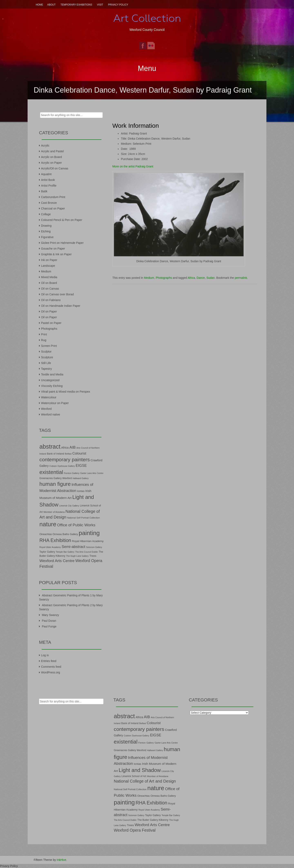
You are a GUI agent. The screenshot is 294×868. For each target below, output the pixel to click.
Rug (44, 340)
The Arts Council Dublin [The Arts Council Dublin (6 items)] (86, 552)
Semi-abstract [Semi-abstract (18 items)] (73, 547)
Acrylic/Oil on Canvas (55, 168)
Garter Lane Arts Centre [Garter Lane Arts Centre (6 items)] (92, 473)
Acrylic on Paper (51, 163)
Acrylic (45, 146)
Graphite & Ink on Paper (56, 254)
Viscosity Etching (52, 386)
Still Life (46, 363)
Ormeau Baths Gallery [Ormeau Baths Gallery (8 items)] (65, 534)
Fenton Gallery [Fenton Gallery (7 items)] (72, 473)
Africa (191, 278)
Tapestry (46, 369)
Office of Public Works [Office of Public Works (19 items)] (76, 525)
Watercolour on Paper (55, 403)
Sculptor (46, 352)
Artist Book (48, 180)
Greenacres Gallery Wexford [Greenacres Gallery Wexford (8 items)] (56, 478)
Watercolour (49, 397)
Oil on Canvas (50, 289)
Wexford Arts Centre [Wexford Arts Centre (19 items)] (57, 561)
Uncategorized (50, 380)
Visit (100, 5)
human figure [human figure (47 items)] (55, 484)
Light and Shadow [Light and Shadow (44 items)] (140, 770)
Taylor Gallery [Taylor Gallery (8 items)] (47, 552)
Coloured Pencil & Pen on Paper (62, 220)
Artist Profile (49, 186)
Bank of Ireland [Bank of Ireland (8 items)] (55, 454)
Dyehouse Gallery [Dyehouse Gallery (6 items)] (66, 466)
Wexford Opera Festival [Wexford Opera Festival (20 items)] (135, 830)
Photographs (164, 278)
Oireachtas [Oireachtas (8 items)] (46, 534)
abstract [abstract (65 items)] (50, 447)
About (51, 5)
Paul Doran (49, 621)
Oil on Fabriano (51, 300)
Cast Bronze (49, 203)
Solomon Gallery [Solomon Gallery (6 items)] (94, 547)
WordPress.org (51, 672)
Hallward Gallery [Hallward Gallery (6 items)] (81, 478)
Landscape (48, 266)
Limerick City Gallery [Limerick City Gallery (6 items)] (69, 506)
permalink (241, 278)
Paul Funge (49, 626)
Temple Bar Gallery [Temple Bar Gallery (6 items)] (65, 552)
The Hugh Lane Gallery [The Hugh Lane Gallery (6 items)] (77, 556)
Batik (44, 191)
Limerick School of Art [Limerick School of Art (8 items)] (134, 776)
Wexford (46, 409)
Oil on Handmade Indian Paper (61, 306)
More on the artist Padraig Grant (133, 166)
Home (39, 5)
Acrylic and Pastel (52, 151)
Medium (149, 278)
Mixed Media (49, 277)
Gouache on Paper (53, 249)
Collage (46, 214)
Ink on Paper (49, 260)
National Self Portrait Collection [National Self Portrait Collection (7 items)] (83, 518)
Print (44, 334)
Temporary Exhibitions (76, 5)
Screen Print (49, 346)
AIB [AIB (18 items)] (72, 447)
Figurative (47, 237)
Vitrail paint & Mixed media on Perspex (66, 392)
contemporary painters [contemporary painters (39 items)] (65, 460)
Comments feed (51, 667)
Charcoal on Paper (53, 208)
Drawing (46, 226)
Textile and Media (52, 374)
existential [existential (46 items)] (51, 472)
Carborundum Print (53, 197)
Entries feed (49, 661)
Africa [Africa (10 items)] (65, 448)
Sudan (210, 278)
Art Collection (147, 18)
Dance (201, 278)
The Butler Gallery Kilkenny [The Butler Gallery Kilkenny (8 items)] (153, 820)
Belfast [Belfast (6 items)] (68, 454)
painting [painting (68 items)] (89, 533)
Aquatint (46, 174)
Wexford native (51, 414)
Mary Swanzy (50, 615)
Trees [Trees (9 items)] (93, 556)
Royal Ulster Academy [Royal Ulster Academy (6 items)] (50, 547)
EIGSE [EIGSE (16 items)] (81, 466)
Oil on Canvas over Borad (57, 294)
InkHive (62, 860)
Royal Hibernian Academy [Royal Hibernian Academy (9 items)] (88, 541)
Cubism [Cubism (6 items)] (53, 466)
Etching (46, 231)
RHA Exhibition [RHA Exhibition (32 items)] (55, 540)
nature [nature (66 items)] (48, 524)
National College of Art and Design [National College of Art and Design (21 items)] (145, 781)
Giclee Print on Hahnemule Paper (62, 243)
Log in (45, 655)
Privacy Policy (118, 5)
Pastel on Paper (51, 323)
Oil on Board (49, 283)
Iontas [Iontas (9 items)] (81, 491)
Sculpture (47, 357)
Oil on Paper (49, 311)
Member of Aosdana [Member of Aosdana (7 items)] (54, 512)
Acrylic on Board (51, 157)
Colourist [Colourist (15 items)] (79, 453)
